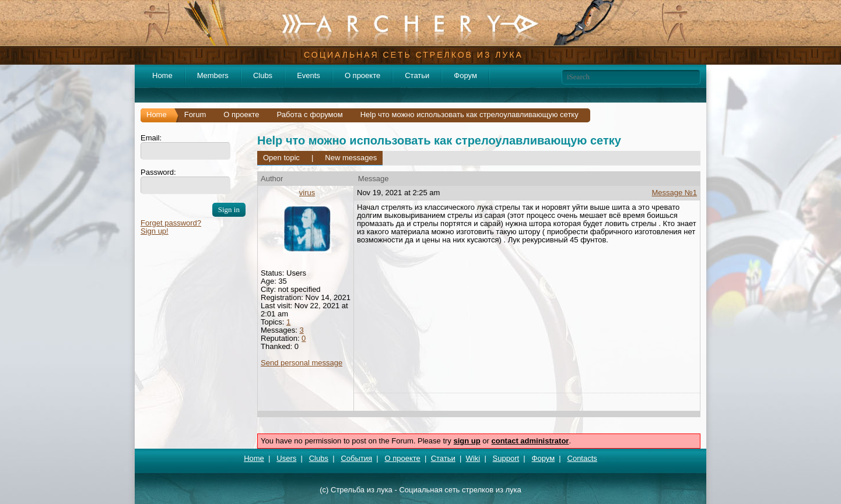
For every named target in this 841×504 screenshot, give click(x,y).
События (356, 458)
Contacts (582, 458)
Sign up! (155, 231)
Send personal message (302, 363)
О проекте (362, 75)
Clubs (263, 75)
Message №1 (674, 193)
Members (213, 75)
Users (286, 458)
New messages (351, 158)
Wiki (473, 458)
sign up (467, 441)
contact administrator (530, 441)
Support (506, 458)
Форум (465, 75)
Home (162, 75)
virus (307, 193)
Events (309, 75)
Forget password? (171, 223)
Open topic (281, 158)
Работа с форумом (310, 114)
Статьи (417, 75)
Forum (195, 114)
